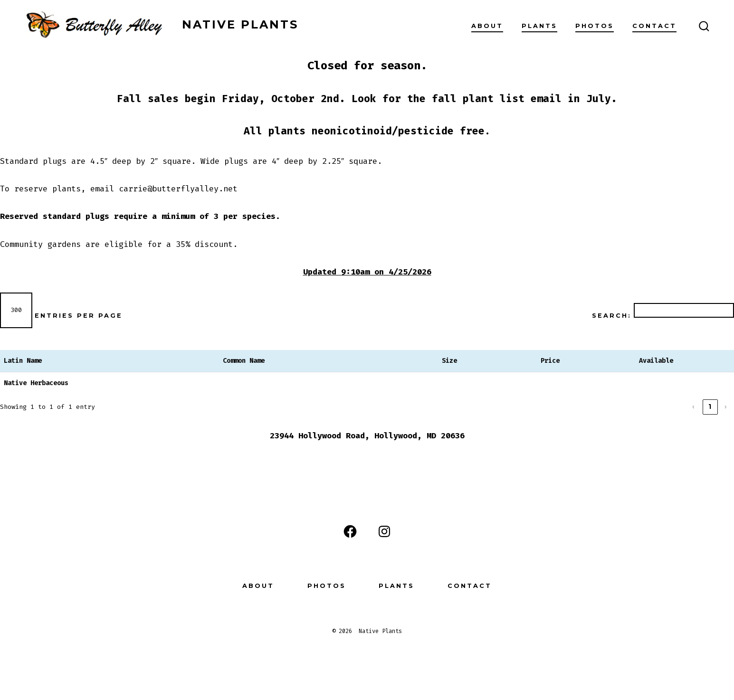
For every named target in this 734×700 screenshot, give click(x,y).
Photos (595, 26)
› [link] (726, 407)
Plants (539, 26)
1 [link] (710, 407)
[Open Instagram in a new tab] (384, 531)
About (487, 26)
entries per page (79, 316)
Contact (654, 26)
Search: (612, 316)
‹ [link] (694, 407)
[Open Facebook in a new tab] (350, 531)
